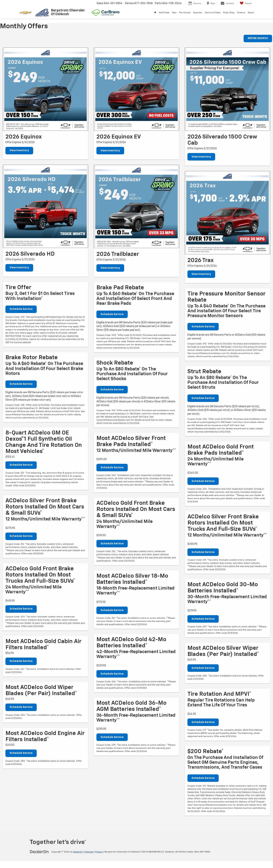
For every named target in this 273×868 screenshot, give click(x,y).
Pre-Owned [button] (185, 13)
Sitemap (89, 852)
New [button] (174, 13)
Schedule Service (21, 309)
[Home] (155, 13)
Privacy (99, 852)
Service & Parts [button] (213, 13)
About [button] (251, 13)
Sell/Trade (164, 13)
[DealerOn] (39, 852)
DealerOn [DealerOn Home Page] (78, 852)
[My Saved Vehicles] (246, 3)
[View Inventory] (45, 89)
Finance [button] (241, 13)
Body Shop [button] (229, 13)
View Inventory (19, 151)
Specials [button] (198, 13)
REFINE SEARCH (258, 38)
